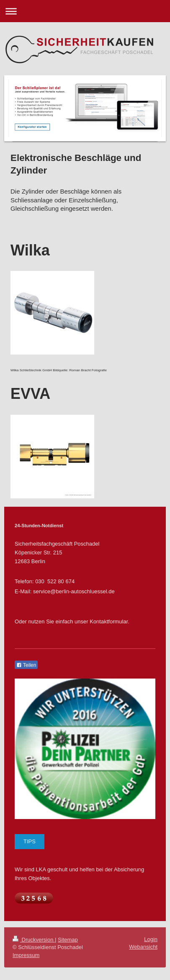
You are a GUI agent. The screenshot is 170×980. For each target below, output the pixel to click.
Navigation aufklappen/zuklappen (85, 11)
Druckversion (34, 940)
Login (151, 939)
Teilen (26, 665)
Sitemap (68, 940)
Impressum (26, 955)
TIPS (30, 841)
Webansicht (143, 947)
